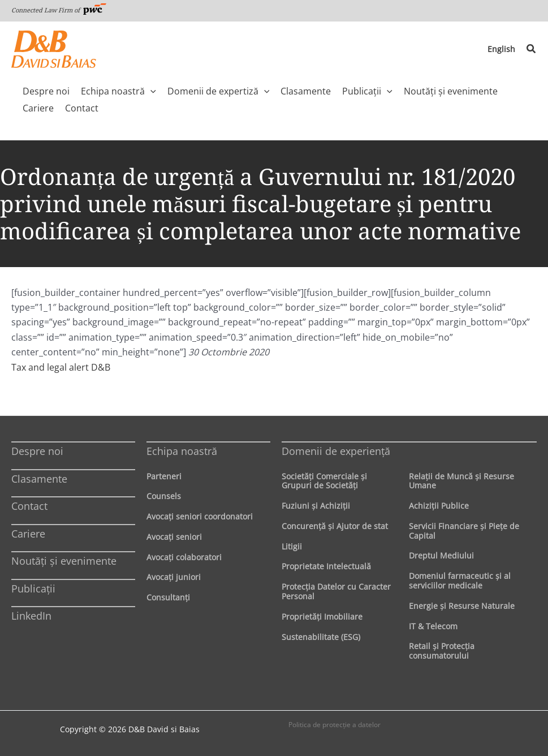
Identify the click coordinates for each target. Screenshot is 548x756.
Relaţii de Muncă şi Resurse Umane (461, 481)
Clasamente (39, 479)
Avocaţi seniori (174, 537)
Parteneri (164, 476)
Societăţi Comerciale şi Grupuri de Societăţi (324, 481)
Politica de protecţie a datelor (335, 725)
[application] (150, 91)
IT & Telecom (433, 626)
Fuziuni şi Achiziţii (316, 506)
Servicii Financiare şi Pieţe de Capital (464, 531)
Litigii (292, 546)
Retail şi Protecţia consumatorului (442, 651)
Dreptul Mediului (441, 555)
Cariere (28, 534)
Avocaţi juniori (174, 577)
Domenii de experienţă (336, 451)
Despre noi (37, 451)
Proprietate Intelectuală (326, 566)
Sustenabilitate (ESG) (321, 637)
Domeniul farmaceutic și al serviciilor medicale (460, 581)
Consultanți (168, 597)
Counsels (164, 496)
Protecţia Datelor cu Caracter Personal (336, 591)
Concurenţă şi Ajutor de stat (335, 526)
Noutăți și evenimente (64, 561)
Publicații (33, 589)
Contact (29, 506)
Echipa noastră (182, 451)
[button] (532, 49)
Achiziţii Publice (439, 506)
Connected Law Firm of (59, 10)
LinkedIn (31, 616)
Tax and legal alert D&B (61, 367)
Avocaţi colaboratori (184, 557)
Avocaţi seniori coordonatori (200, 516)
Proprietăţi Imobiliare (322, 617)
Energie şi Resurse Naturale (462, 606)
